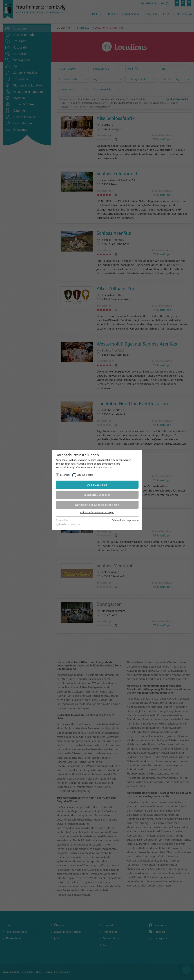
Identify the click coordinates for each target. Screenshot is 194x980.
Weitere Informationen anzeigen (97, 512)
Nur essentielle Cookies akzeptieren (97, 505)
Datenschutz (118, 520)
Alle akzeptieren (97, 485)
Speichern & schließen (97, 495)
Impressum (133, 520)
